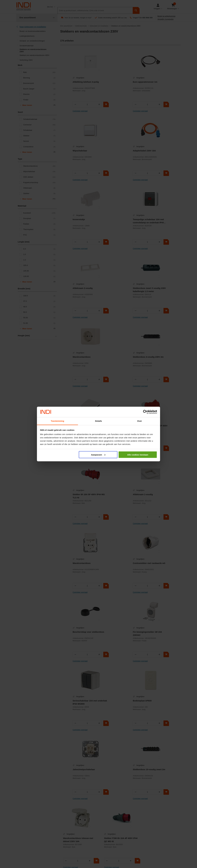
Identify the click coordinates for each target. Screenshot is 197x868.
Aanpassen (98, 455)
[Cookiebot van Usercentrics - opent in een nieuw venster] (145, 412)
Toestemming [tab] (57, 421)
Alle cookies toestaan (138, 455)
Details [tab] (99, 421)
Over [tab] (140, 421)
